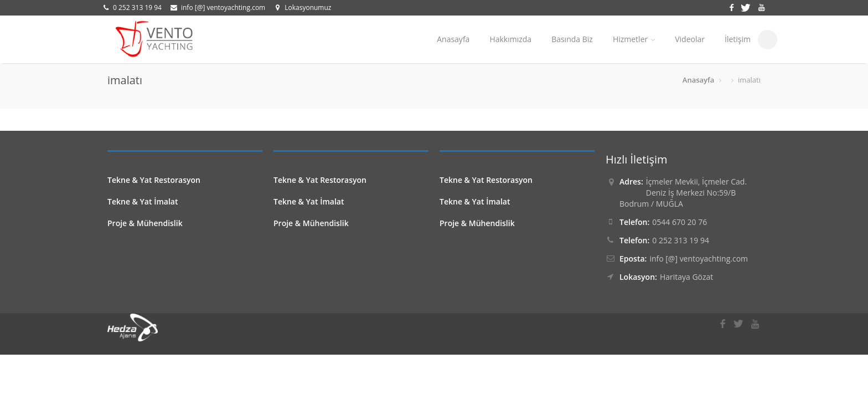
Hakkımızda (510, 39)
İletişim (738, 39)
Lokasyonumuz (308, 7)
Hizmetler (634, 39)
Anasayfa (453, 39)
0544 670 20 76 (680, 222)
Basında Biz (572, 39)
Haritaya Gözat (687, 277)
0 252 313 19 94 (137, 7)
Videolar (690, 39)
